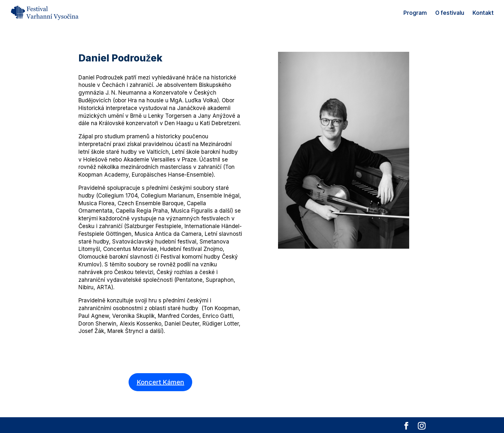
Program (415, 13)
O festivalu (450, 13)
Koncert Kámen (160, 382)
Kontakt (483, 13)
